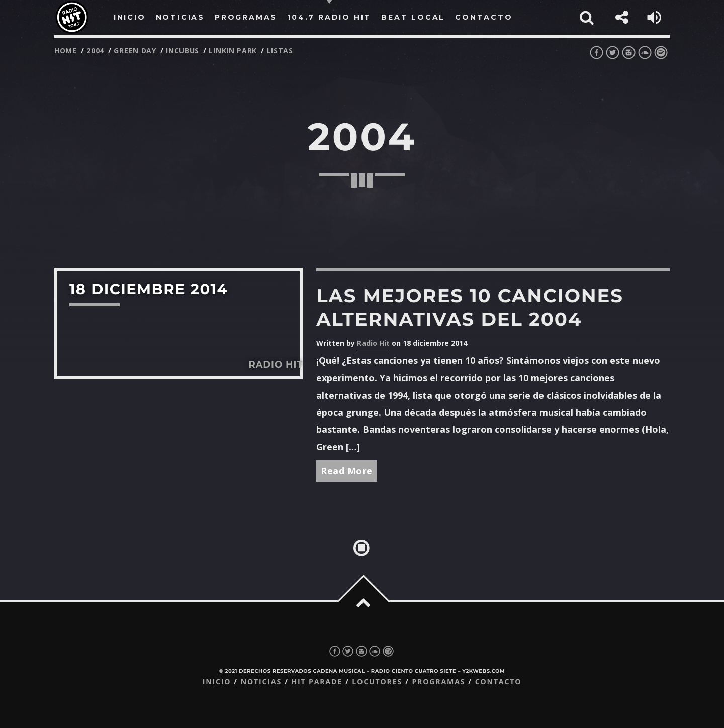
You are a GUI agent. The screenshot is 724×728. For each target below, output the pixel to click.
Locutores (377, 682)
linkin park (233, 51)
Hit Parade (316, 682)
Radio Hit (373, 343)
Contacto (499, 682)
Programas (438, 682)
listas (280, 51)
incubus (183, 51)
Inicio (217, 682)
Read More (347, 471)
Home (66, 51)
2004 (95, 51)
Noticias (261, 682)
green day (135, 51)
